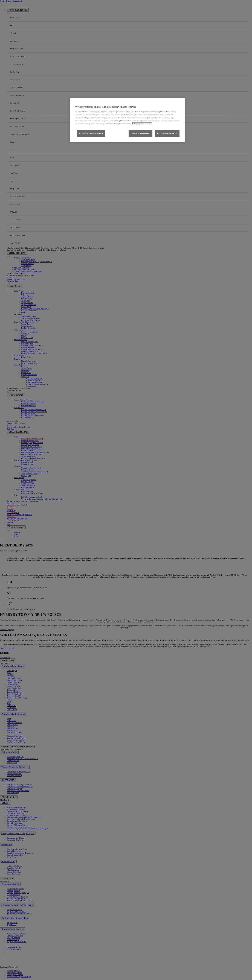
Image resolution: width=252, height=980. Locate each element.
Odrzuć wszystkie (141, 133)
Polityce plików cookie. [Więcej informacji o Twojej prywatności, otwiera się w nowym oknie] (142, 124)
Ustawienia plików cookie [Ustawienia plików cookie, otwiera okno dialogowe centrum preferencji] (91, 133)
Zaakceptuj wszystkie (167, 133)
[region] (127, 120)
